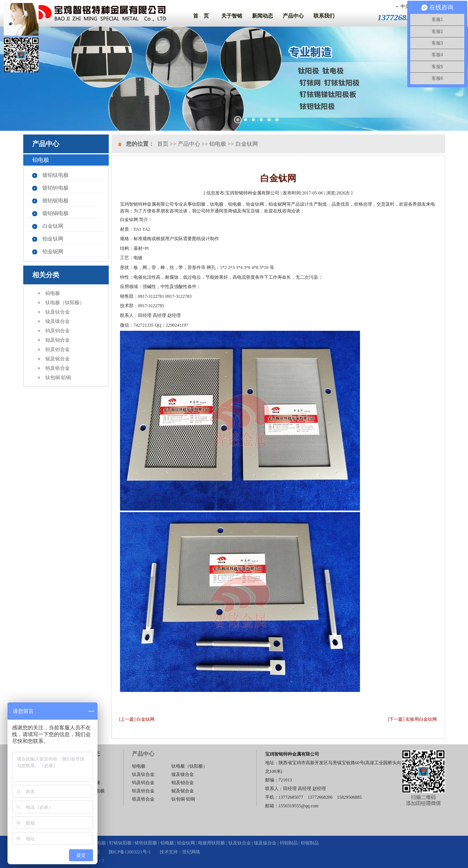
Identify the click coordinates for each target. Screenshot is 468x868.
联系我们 (324, 16)
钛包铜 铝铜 (58, 377)
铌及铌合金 (58, 359)
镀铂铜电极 (55, 213)
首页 (163, 144)
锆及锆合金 (58, 368)
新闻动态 (262, 16)
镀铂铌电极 (55, 201)
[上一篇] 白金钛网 (137, 719)
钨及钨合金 (58, 331)
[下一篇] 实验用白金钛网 (413, 719)
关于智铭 (232, 16)
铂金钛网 (53, 239)
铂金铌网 (53, 252)
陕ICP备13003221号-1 (130, 852)
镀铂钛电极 (55, 175)
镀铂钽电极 (55, 188)
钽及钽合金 (58, 349)
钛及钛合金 (58, 312)
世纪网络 (191, 852)
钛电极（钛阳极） (65, 303)
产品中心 (293, 16)
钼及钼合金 (58, 340)
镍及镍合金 (58, 321)
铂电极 (53, 293)
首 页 (201, 16)
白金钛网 (53, 226)
